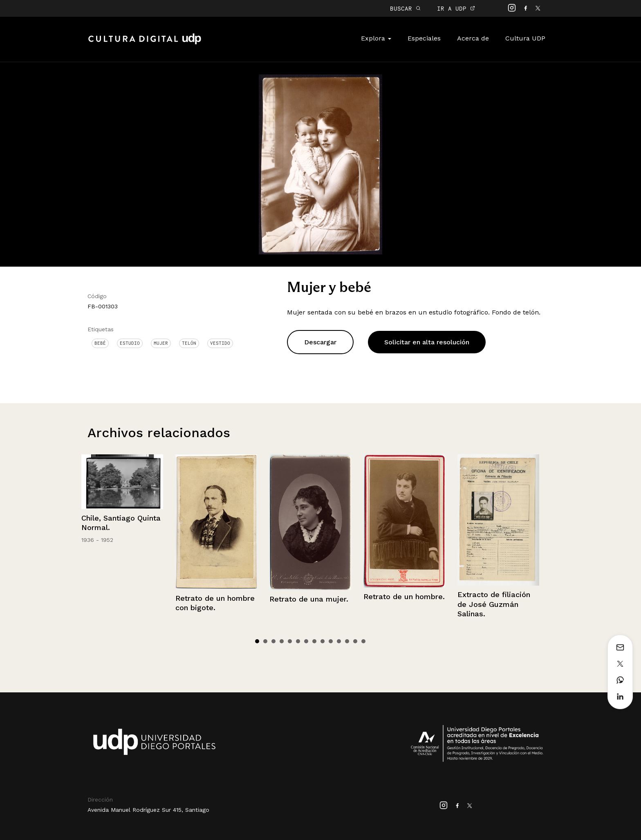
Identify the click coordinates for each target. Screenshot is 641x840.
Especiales (424, 38)
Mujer (161, 343)
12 (347, 641)
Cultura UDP (525, 38)
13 (355, 641)
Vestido (220, 343)
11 (339, 641)
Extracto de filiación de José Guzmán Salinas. (494, 604)
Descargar (320, 342)
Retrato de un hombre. (404, 596)
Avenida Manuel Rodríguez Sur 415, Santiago (148, 810)
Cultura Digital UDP (145, 43)
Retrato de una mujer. (309, 599)
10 (331, 641)
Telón (189, 343)
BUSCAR (405, 8)
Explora (376, 38)
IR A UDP (456, 8)
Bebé (100, 343)
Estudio (130, 343)
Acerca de (473, 38)
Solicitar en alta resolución (427, 342)
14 (363, 641)
